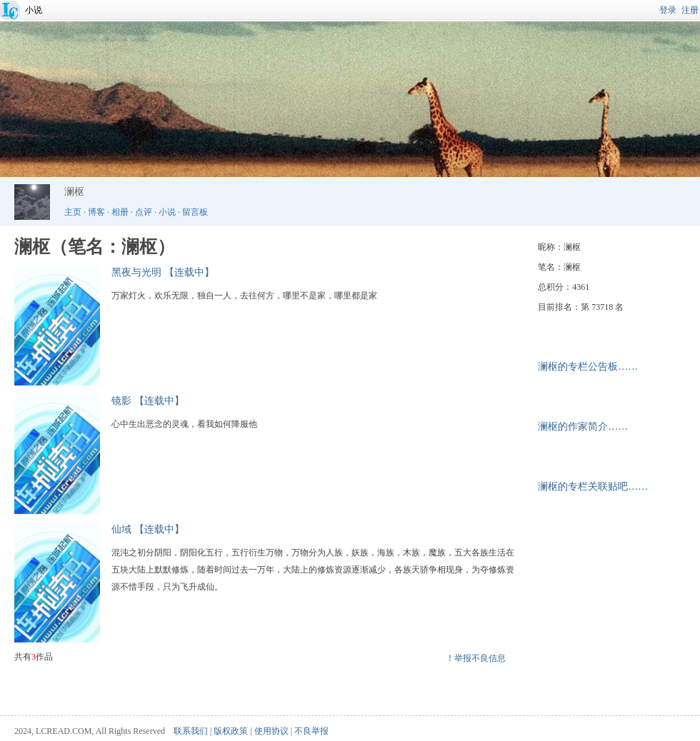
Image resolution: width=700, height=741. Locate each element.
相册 (120, 212)
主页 (73, 212)
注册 (690, 10)
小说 (34, 10)
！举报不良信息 (476, 658)
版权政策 (231, 731)
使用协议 (271, 731)
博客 (96, 212)
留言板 (195, 212)
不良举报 (311, 731)
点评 (144, 212)
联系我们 (191, 731)
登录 (668, 10)
